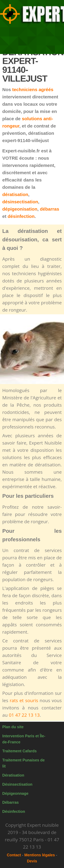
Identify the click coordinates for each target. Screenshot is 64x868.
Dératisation (13, 775)
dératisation (15, 194)
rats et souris (24, 700)
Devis (32, 861)
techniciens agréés (33, 90)
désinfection (21, 216)
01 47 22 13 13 (24, 715)
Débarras (11, 802)
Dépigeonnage (15, 793)
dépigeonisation (20, 209)
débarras (50, 209)
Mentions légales (40, 855)
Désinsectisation (17, 784)
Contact (14, 855)
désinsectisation (20, 202)
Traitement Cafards (19, 751)
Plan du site (13, 727)
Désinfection (14, 811)
